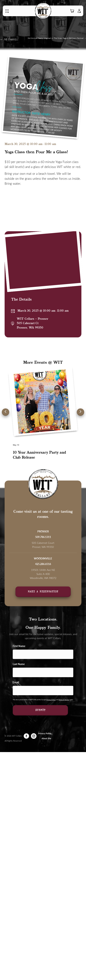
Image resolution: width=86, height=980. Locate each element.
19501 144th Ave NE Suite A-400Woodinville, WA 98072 (43, 574)
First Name (19, 646)
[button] (8, 11)
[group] (43, 417)
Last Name (19, 664)
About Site (46, 738)
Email (16, 682)
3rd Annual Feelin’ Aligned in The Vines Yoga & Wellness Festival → (57, 38)
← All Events (9, 39)
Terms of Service (64, 700)
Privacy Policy (51, 700)
